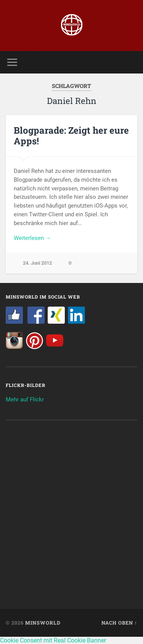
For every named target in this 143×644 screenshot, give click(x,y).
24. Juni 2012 (37, 263)
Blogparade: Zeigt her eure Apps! (71, 136)
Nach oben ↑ (119, 623)
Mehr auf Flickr (25, 400)
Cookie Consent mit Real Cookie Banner (53, 640)
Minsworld (43, 623)
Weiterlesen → (32, 238)
